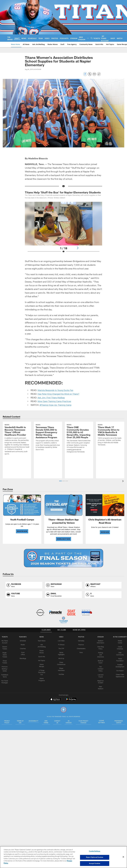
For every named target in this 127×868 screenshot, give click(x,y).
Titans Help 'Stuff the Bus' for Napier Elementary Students (63, 192)
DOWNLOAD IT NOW (63, 539)
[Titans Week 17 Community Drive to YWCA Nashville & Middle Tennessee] (110, 443)
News (42, 637)
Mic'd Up (61, 658)
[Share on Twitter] (90, 75)
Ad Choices (74, 722)
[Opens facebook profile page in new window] (24, 585)
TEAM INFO (24, 637)
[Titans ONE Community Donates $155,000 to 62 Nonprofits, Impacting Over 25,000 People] (79, 447)
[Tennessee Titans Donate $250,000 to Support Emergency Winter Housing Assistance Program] (48, 445)
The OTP (61, 648)
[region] (63, 857)
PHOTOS (81, 637)
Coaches (24, 648)
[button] (60, 481)
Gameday (81, 641)
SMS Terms (48, 722)
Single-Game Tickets (6, 654)
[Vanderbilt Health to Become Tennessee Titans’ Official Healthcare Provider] (17, 448)
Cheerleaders (81, 648)
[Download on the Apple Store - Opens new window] (55, 699)
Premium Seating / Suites (6, 667)
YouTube (61, 673)
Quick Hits (42, 656)
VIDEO (61, 637)
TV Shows (61, 644)
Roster (24, 644)
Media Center (119, 641)
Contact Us (61, 722)
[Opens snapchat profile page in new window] (103, 585)
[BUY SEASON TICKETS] (63, 558)
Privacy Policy (6, 722)
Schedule (24, 641)
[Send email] (94, 75)
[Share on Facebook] (85, 75)
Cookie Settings (104, 722)
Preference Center (119, 722)
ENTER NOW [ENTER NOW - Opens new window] (105, 532)
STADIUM (100, 637)
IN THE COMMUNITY (119, 637)
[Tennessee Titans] (63, 710)
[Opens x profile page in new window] (103, 595)
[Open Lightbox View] (64, 229)
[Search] (92, 38)
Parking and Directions (100, 654)
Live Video (61, 641)
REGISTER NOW (22, 531)
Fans (81, 652)
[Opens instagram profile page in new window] (63, 585)
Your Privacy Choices (89, 723)
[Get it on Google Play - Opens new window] (71, 700)
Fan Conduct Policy (100, 667)
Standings (24, 658)
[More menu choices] (88, 38)
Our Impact (119, 667)
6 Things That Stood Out (42, 671)
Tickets (6, 637)
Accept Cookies (95, 863)
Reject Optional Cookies (95, 857)
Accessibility (34, 721)
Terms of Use (19, 722)
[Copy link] (99, 74)
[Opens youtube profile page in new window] (24, 595)
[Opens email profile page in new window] (63, 595)
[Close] (123, 857)
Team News (42, 641)
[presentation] (123, 481)
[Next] (78, 248)
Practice (81, 644)
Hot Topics (42, 660)
